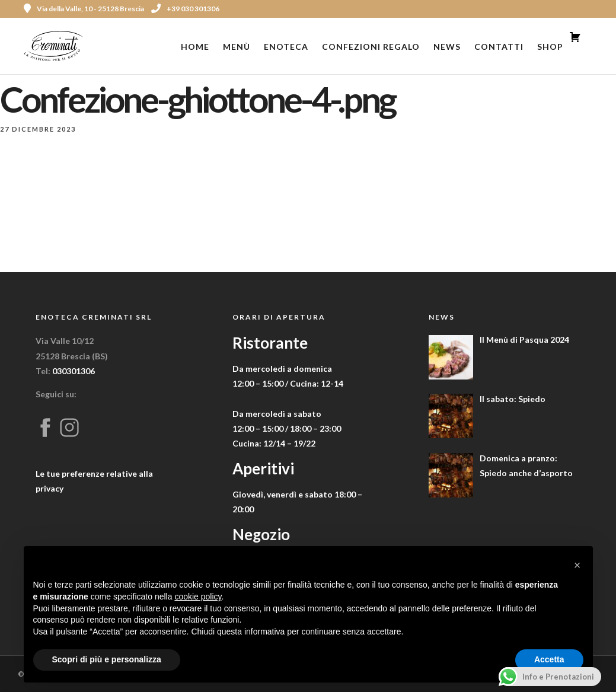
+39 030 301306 (185, 9)
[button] (577, 565)
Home (195, 47)
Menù (237, 47)
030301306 (74, 371)
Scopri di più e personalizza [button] (107, 659)
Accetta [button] (549, 659)
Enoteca (286, 47)
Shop (550, 47)
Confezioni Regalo (371, 47)
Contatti (499, 47)
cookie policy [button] (198, 597)
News (447, 47)
